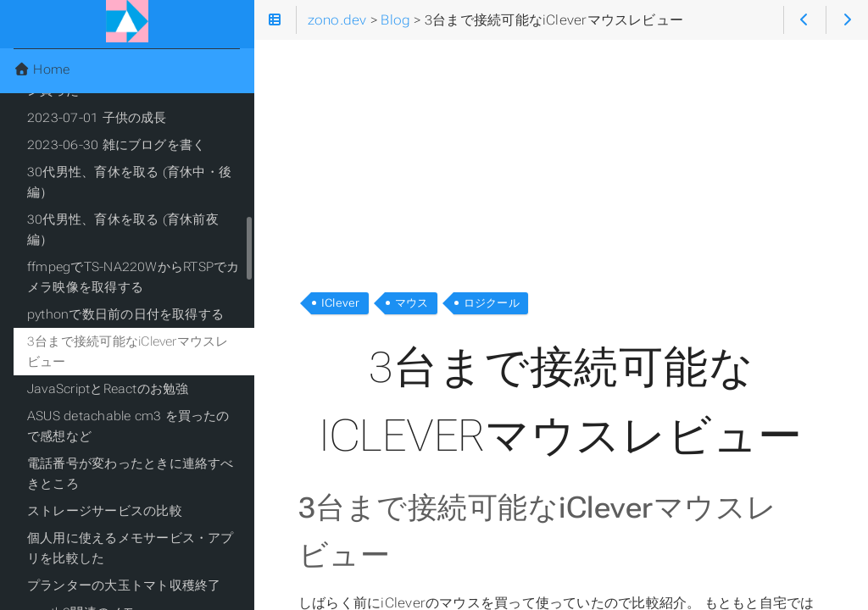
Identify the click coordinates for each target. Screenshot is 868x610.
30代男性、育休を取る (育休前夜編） (123, 230)
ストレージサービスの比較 (105, 511)
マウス (412, 303)
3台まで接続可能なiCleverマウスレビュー (128, 352)
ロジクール (492, 303)
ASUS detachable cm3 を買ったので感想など (128, 426)
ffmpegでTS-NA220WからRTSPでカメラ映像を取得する (133, 277)
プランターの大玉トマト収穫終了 (124, 585)
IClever (341, 303)
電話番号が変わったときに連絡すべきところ (131, 474)
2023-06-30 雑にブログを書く (116, 145)
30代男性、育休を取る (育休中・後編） (129, 182)
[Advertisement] (561, 159)
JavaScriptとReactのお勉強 (108, 389)
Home (42, 69)
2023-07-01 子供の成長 (97, 118)
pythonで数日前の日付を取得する (125, 314)
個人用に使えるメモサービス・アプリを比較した (131, 548)
